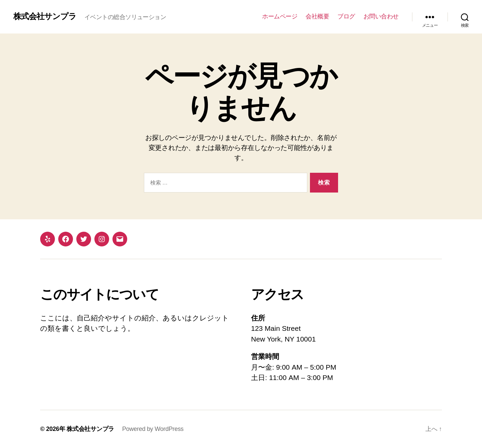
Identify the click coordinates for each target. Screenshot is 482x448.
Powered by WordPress (153, 429)
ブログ (346, 16)
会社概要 (317, 16)
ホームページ (280, 16)
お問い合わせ (381, 16)
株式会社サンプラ (45, 16)
